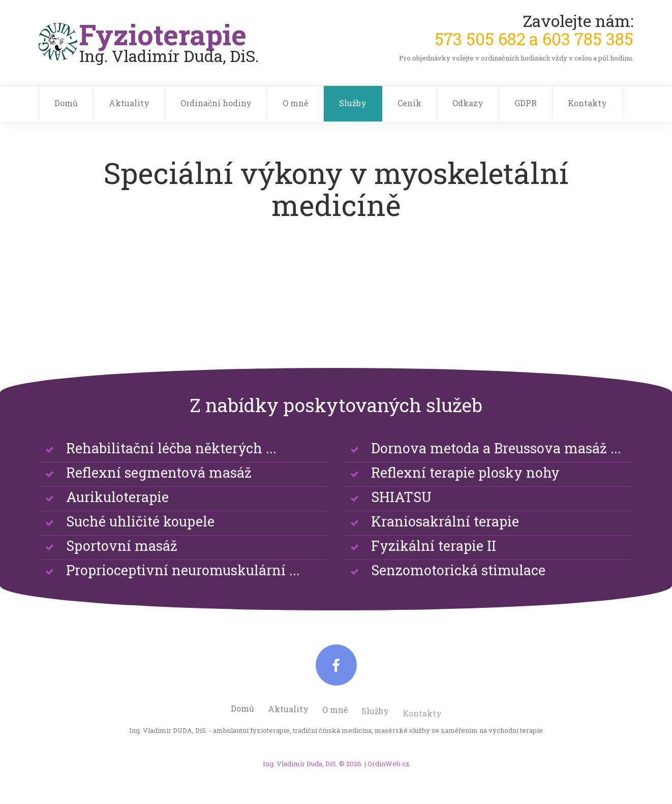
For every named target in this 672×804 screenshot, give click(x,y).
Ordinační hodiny (216, 103)
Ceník (409, 103)
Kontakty (587, 103)
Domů (66, 103)
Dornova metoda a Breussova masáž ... (496, 464)
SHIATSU (401, 513)
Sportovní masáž (122, 561)
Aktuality (129, 103)
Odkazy (468, 103)
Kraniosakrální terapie (445, 537)
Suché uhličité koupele (140, 537)
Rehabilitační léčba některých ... (171, 464)
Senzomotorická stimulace (458, 586)
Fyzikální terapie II (434, 561)
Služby (353, 103)
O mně (295, 103)
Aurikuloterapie (117, 513)
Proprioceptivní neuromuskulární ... (183, 586)
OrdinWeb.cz (389, 773)
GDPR (526, 103)
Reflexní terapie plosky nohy (465, 488)
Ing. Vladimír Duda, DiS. (300, 773)
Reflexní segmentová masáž (159, 488)
